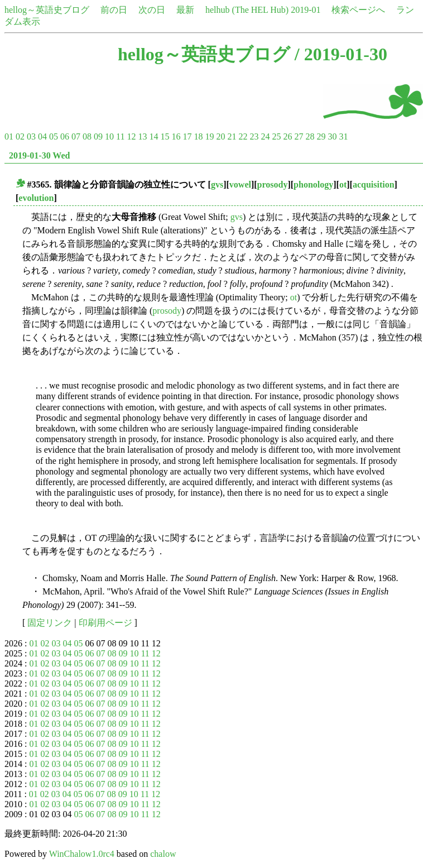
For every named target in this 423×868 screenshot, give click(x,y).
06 (65, 136)
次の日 (152, 10)
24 (265, 136)
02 (20, 136)
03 (31, 136)
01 (9, 136)
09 (98, 136)
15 (165, 136)
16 (176, 136)
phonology (313, 184)
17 (187, 136)
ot (343, 184)
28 (310, 136)
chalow (163, 854)
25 (276, 136)
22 (243, 136)
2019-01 (306, 10)
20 (220, 136)
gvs (217, 184)
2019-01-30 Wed (39, 155)
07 (76, 136)
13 (142, 136)
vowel (240, 184)
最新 (185, 10)
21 (232, 136)
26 (287, 136)
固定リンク (50, 623)
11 (120, 136)
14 (153, 136)
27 (299, 136)
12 (131, 136)
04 (42, 136)
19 (209, 136)
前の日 (114, 10)
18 (198, 136)
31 (343, 136)
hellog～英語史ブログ (47, 10)
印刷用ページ (105, 623)
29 (321, 136)
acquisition (374, 184)
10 (109, 136)
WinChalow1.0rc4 (82, 854)
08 (87, 136)
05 (54, 136)
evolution (36, 198)
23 (254, 136)
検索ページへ (358, 10)
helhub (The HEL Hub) (247, 10)
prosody (273, 184)
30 (332, 136)
